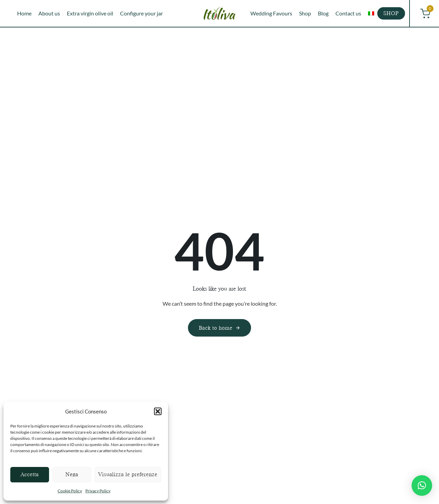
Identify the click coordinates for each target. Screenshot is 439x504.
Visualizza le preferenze (128, 474)
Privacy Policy (98, 491)
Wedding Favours (271, 13)
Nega (72, 474)
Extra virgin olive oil (90, 13)
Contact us (348, 13)
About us (49, 13)
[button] (158, 411)
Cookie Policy (70, 491)
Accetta (30, 474)
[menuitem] (371, 13)
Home (24, 13)
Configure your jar (141, 13)
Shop (305, 13)
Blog (323, 13)
